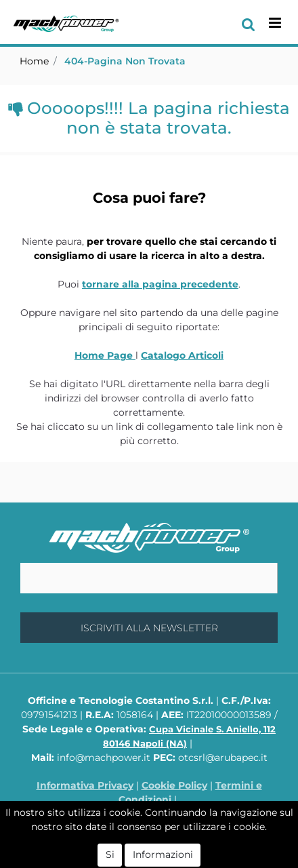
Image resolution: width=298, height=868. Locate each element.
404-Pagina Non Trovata (125, 61)
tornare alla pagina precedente (160, 284)
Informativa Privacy (85, 785)
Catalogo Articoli (182, 355)
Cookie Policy (174, 785)
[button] (249, 24)
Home (34, 61)
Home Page (105, 355)
